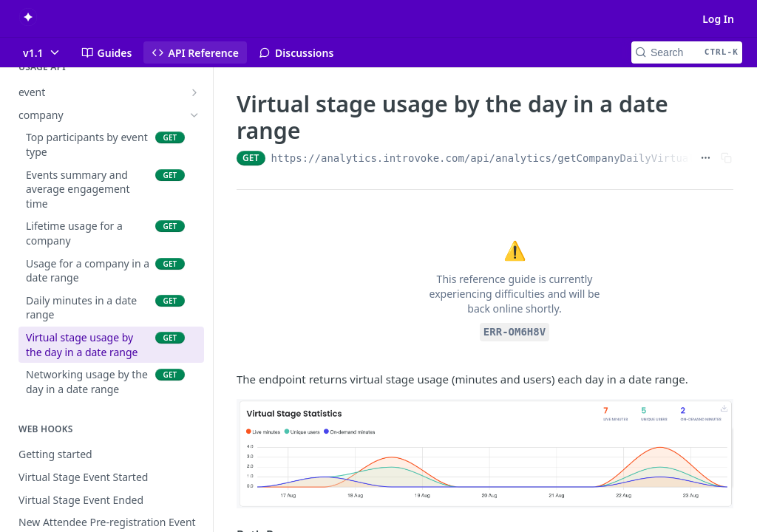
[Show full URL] (706, 158)
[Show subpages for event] (194, 92)
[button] (485, 454)
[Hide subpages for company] (194, 115)
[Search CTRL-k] (687, 52)
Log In (718, 19)
